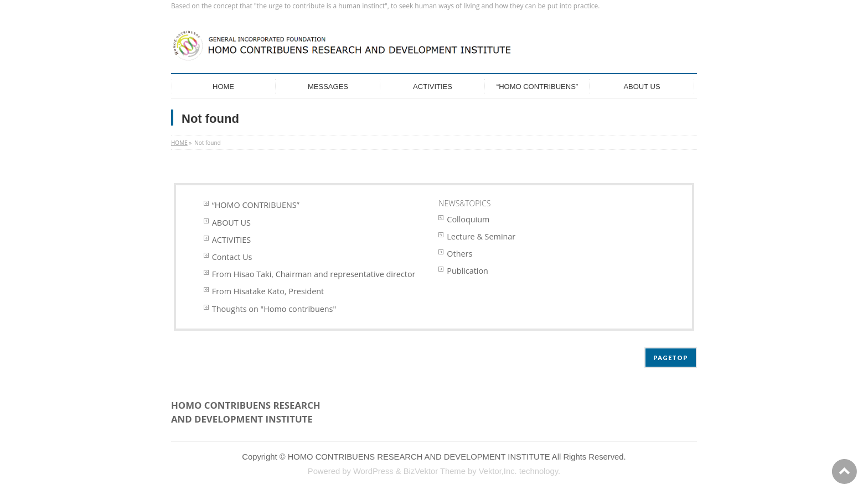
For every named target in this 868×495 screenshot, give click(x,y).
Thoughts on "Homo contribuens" (274, 309)
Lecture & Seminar (481, 236)
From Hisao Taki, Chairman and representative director (314, 274)
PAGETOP (671, 358)
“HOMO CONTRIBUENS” (256, 205)
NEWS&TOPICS (464, 203)
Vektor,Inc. (498, 471)
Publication (467, 271)
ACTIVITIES (231, 240)
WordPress (373, 471)
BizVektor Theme (435, 471)
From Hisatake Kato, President (268, 291)
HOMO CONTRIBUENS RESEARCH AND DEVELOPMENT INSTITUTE (419, 457)
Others (459, 254)
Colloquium (468, 219)
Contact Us (232, 257)
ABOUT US (231, 223)
